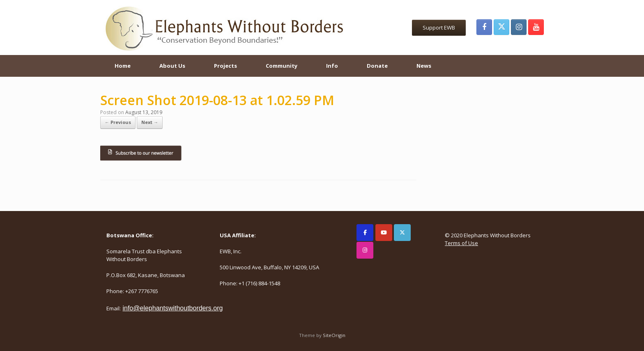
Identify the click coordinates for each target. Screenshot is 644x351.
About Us (172, 66)
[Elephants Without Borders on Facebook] (365, 233)
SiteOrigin (334, 335)
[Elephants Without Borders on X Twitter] (402, 233)
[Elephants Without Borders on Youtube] (384, 233)
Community (282, 66)
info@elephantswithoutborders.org (172, 308)
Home (123, 66)
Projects (225, 66)
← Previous (118, 122)
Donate (377, 66)
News (424, 66)
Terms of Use (461, 243)
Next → (150, 122)
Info (332, 66)
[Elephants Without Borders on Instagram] (365, 250)
